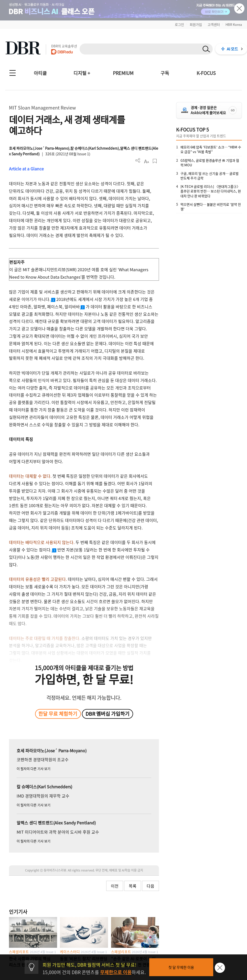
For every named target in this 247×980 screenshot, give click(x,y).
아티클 (40, 73)
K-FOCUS (206, 73)
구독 (165, 73)
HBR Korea (234, 24)
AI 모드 (232, 49)
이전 (115, 886)
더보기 (138, 161)
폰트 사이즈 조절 (146, 161)
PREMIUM (123, 73)
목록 (133, 886)
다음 (151, 886)
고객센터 (214, 24)
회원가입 (196, 24)
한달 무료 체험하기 (58, 714)
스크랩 (155, 161)
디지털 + (82, 73)
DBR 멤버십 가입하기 (108, 714)
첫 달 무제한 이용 (181, 967)
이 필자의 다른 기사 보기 (34, 769)
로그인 (179, 24)
